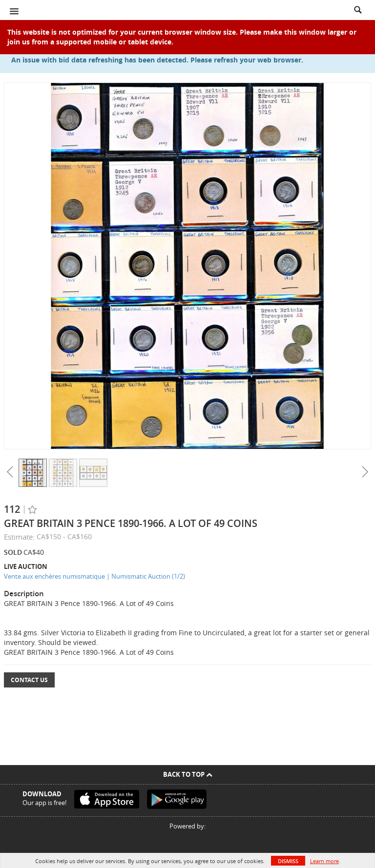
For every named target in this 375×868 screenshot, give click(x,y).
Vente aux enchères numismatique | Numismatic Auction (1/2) (94, 576)
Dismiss (288, 861)
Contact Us (29, 680)
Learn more (324, 861)
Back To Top (188, 774)
